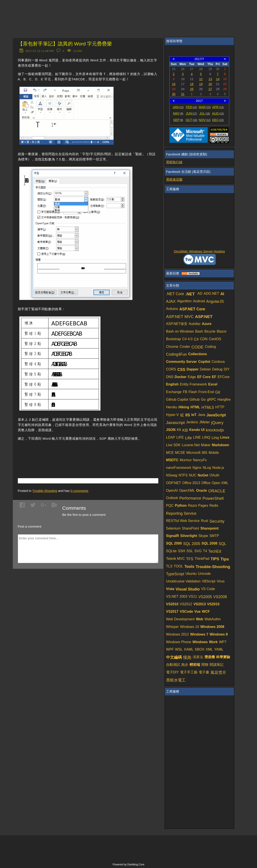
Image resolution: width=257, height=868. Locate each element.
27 (210, 89)
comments (80, 491)
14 (218, 79)
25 (192, 89)
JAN (178, 107)
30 (174, 94)
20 (210, 84)
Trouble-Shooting (45, 491)
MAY (178, 113)
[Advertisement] (69, 453)
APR (218, 107)
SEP (178, 120)
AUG (218, 113)
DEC (218, 120)
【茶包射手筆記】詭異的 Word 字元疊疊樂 (65, 44)
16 (174, 84)
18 (192, 84)
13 (210, 79)
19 (201, 84)
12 (201, 79)
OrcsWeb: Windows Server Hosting (199, 251)
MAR (205, 107)
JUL (205, 113)
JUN (191, 113)
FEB (191, 107)
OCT (191, 120)
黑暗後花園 (174, 179)
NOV (205, 120)
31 (183, 94)
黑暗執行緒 (174, 162)
